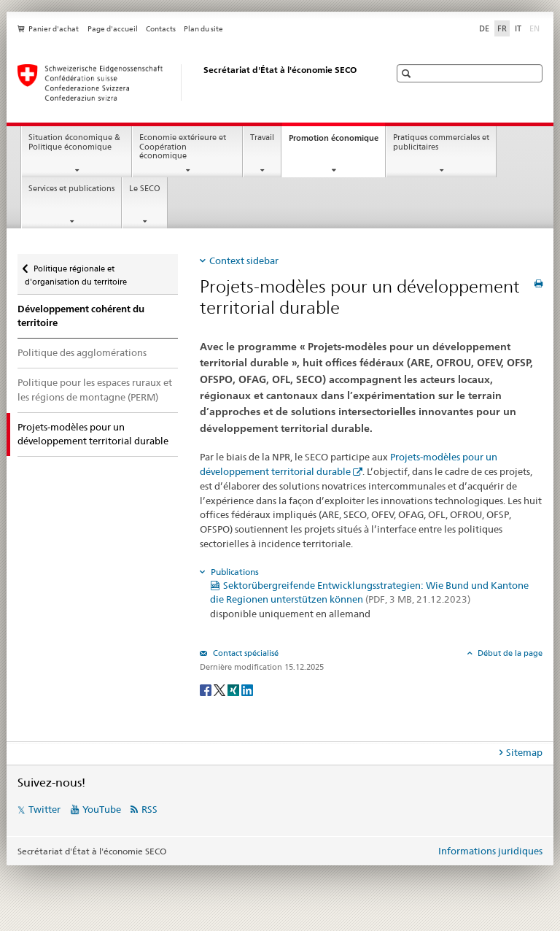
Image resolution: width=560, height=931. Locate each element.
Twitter (44, 809)
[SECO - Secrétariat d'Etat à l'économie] (189, 82)
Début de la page (509, 653)
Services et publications (71, 189)
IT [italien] (518, 28)
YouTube (102, 809)
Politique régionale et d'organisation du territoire (76, 270)
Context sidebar (244, 260)
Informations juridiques (490, 851)
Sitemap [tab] (524, 752)
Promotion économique (337, 142)
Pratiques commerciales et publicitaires (441, 142)
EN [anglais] (536, 28)
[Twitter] (221, 689)
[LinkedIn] (247, 689)
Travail (262, 138)
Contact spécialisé (245, 653)
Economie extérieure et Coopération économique (183, 147)
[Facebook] (207, 689)
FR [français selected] (502, 28)
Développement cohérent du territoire (81, 316)
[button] (408, 73)
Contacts (161, 29)
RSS (149, 809)
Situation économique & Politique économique (74, 142)
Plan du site (203, 29)
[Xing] (234, 689)
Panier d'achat (54, 29)
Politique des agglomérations (82, 352)
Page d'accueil (113, 29)
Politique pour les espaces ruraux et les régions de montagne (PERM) (95, 390)
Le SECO (145, 189)
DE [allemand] (484, 28)
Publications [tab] (234, 572)
